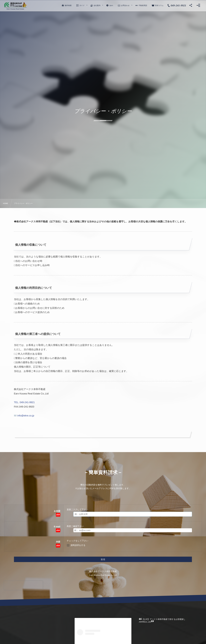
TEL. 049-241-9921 (24, 402)
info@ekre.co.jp (24, 416)
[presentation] (23, 585)
